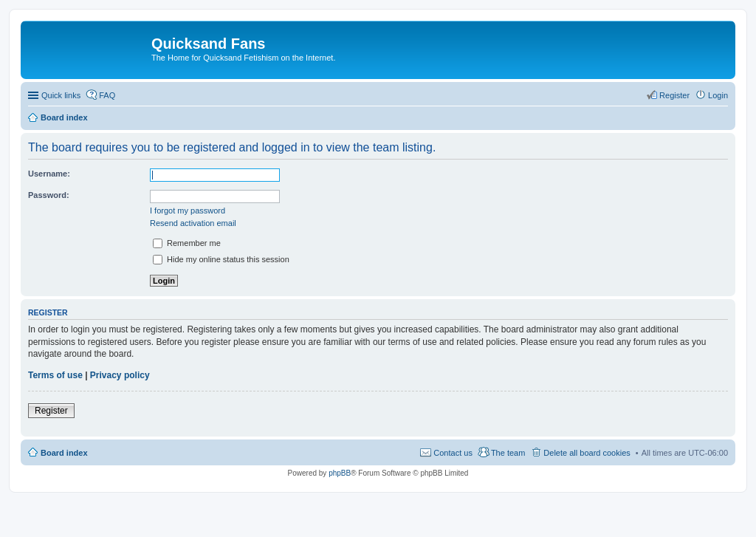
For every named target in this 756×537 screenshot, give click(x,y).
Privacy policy (120, 375)
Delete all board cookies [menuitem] (587, 453)
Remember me (187, 243)
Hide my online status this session (221, 259)
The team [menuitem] (508, 453)
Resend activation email (193, 223)
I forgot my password (188, 211)
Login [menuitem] (718, 95)
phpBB (340, 473)
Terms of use (55, 375)
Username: (49, 174)
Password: (49, 195)
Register (51, 411)
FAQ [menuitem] (107, 95)
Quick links (61, 95)
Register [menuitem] (674, 95)
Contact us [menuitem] (453, 453)
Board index (64, 453)
